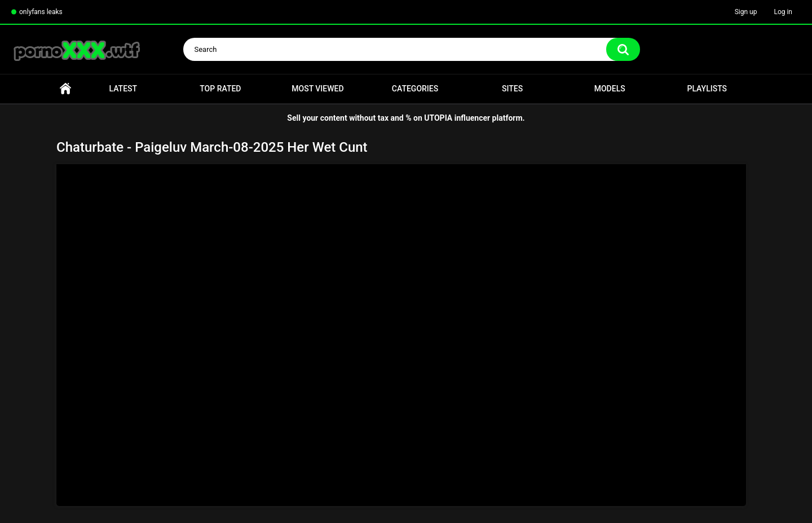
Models (610, 89)
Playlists (707, 89)
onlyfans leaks (41, 12)
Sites (512, 89)
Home (65, 89)
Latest (123, 89)
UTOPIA (438, 118)
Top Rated (220, 89)
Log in (783, 12)
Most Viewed (317, 89)
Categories (415, 89)
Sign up (746, 12)
